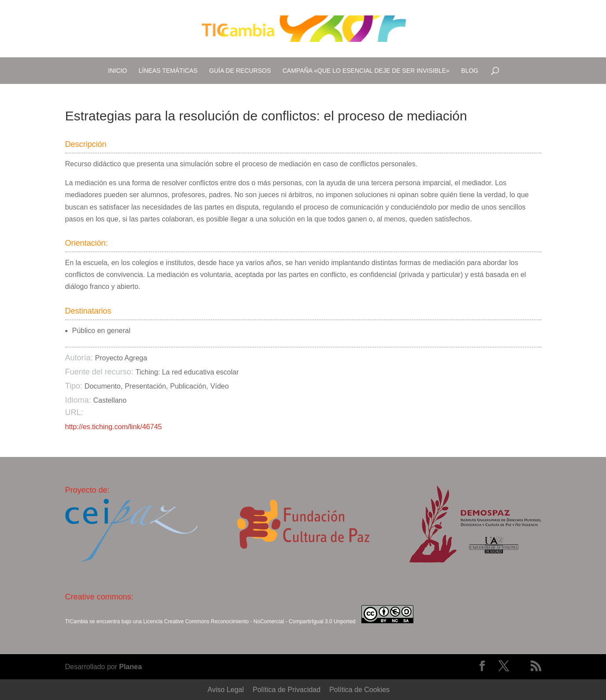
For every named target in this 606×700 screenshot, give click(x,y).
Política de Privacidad (286, 690)
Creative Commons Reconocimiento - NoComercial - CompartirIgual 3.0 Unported (260, 621)
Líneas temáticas (168, 71)
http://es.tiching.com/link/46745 (114, 427)
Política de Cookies (359, 690)
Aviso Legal (226, 690)
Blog (470, 71)
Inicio (117, 71)
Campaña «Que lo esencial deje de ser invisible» (366, 71)
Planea (130, 667)
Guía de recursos (240, 71)
